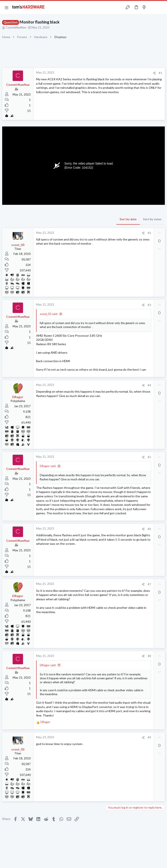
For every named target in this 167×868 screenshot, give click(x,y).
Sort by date (128, 219)
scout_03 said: (49, 314)
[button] (7, 7)
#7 (149, 584)
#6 (149, 529)
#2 (149, 233)
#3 (149, 305)
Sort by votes (152, 219)
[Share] (154, 73)
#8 (149, 656)
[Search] (161, 8)
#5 (149, 457)
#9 (149, 737)
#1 (160, 73)
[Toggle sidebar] (153, 7)
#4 (149, 385)
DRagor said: (48, 466)
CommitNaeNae (16, 27)
